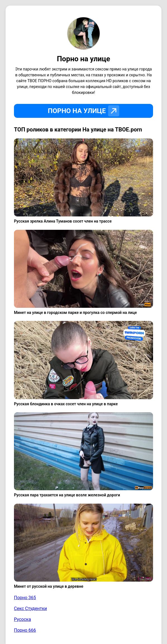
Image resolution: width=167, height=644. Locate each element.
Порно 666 (25, 630)
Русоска (22, 619)
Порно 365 (25, 598)
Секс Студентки (30, 608)
